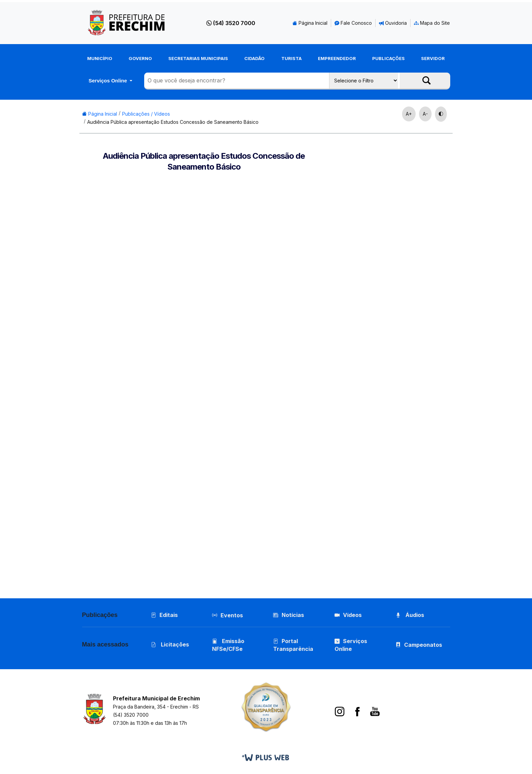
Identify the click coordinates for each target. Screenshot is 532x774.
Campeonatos (423, 645)
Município (100, 58)
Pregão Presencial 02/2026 (405, 442)
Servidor (433, 58)
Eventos (232, 615)
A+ (409, 114)
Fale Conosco (353, 23)
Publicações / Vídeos (146, 114)
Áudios (410, 615)
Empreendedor (337, 58)
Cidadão (254, 58)
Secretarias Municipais (198, 58)
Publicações (388, 58)
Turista (291, 58)
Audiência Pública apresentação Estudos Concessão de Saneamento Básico (173, 122)
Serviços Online (109, 81)
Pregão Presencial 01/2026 (405, 547)
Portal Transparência (293, 645)
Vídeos (348, 615)
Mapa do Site (432, 23)
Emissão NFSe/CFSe (228, 645)
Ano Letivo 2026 (391, 336)
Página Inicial (310, 23)
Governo (140, 58)
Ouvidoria (393, 23)
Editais (164, 615)
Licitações (170, 644)
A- (425, 114)
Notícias (289, 615)
